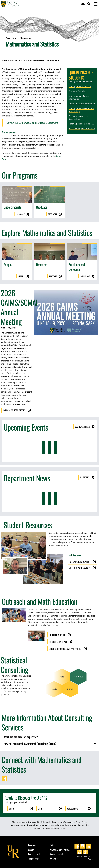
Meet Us (21, 276)
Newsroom (32, 845)
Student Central (56, 854)
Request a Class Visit (58, 642)
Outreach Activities (58, 635)
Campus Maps (33, 858)
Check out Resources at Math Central (66, 649)
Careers (31, 850)
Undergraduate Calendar (80, 86)
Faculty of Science (24, 60)
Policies (53, 845)
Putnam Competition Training (82, 129)
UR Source (54, 858)
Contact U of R (34, 854)
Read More (20, 214)
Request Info (72, 809)
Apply (12, 809)
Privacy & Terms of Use (59, 850)
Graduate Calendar (77, 91)
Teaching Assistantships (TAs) (82, 124)
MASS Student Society (79, 568)
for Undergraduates (79, 562)
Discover (53, 276)
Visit (40, 809)
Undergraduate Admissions (81, 82)
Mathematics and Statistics (47, 60)
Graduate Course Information (82, 104)
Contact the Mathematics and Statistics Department (32, 123)
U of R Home (7, 60)
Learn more (85, 276)
